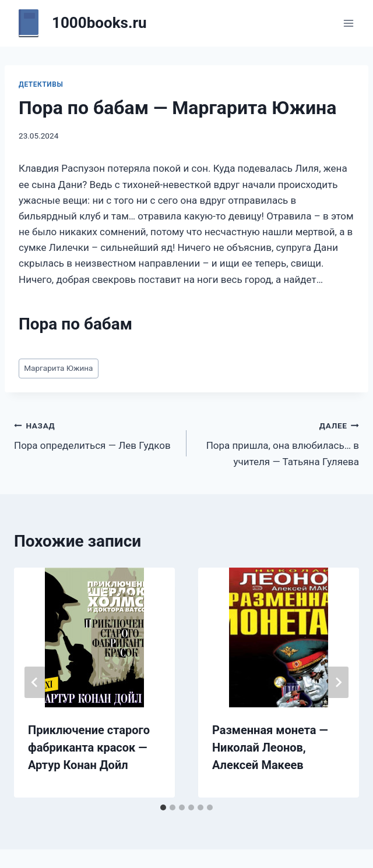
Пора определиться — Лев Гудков (95, 435)
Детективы (41, 84)
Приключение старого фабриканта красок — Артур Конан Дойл (89, 747)
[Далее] (338, 682)
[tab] (163, 807)
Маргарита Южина (58, 368)
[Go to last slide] (35, 682)
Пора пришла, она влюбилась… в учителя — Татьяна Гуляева (278, 442)
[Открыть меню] (348, 23)
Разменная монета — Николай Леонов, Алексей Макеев (270, 747)
